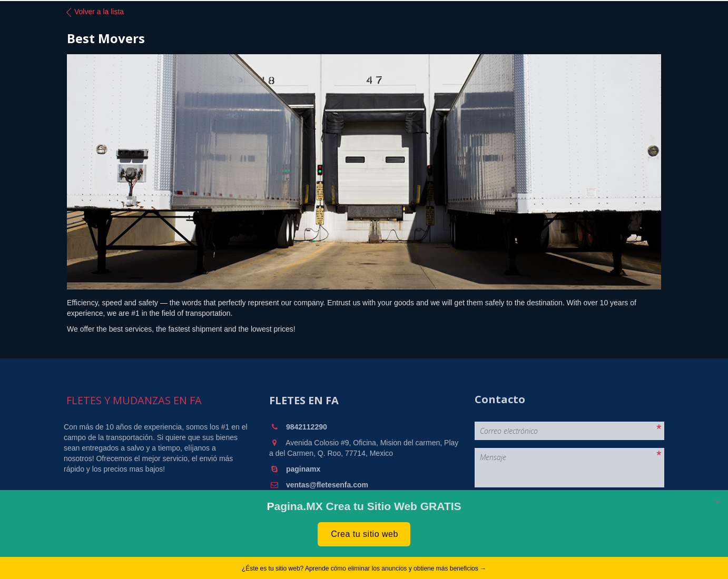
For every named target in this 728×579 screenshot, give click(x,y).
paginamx (303, 469)
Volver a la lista (94, 12)
